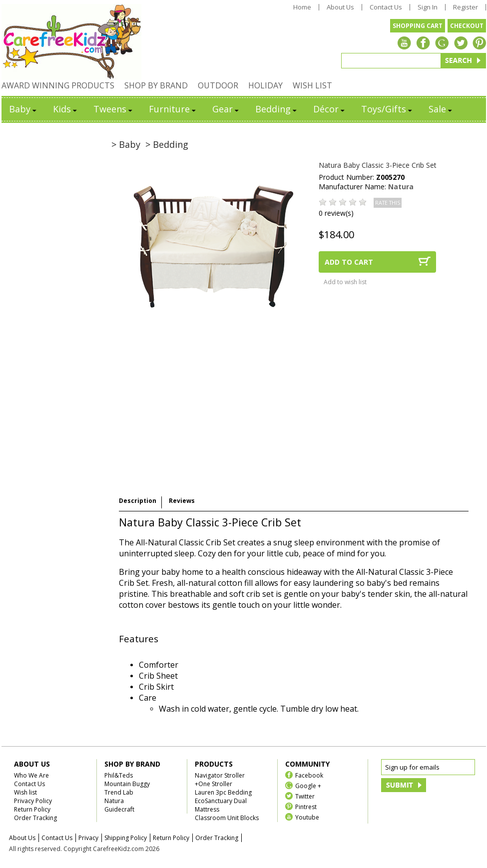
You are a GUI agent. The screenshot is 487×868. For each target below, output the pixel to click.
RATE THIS (388, 203)
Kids (66, 109)
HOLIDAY (265, 85)
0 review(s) (336, 213)
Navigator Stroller (220, 775)
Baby (23, 109)
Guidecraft (119, 809)
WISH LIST (312, 85)
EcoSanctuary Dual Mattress (221, 805)
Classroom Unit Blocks (227, 818)
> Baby (126, 144)
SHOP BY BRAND (156, 85)
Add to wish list (345, 282)
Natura (401, 187)
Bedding (277, 109)
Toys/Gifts (387, 109)
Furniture (173, 109)
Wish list (25, 792)
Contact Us (386, 7)
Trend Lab (119, 792)
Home (302, 7)
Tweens (114, 109)
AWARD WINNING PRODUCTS (58, 85)
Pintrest (306, 806)
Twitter (305, 796)
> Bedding (167, 144)
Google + (308, 785)
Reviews (182, 501)
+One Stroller (214, 784)
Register (466, 7)
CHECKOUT (467, 26)
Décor (330, 109)
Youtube (307, 817)
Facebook (309, 775)
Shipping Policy (126, 838)
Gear (226, 109)
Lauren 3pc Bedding (223, 792)
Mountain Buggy (127, 784)
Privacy (88, 838)
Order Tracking (35, 818)
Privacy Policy (33, 801)
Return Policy (32, 809)
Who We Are (31, 775)
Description (138, 501)
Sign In (428, 7)
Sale (441, 109)
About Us (340, 7)
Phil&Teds (119, 775)
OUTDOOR (218, 85)
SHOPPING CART (418, 26)
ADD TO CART (349, 262)
